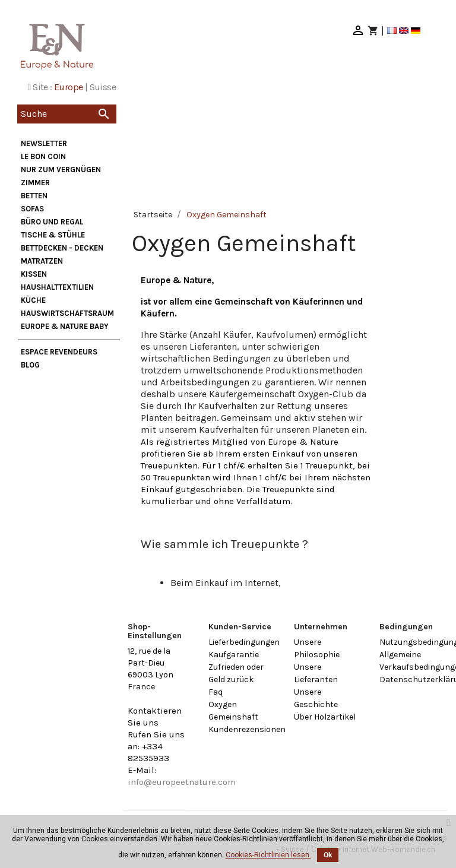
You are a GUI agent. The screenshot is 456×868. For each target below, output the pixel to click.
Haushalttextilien (57, 287)
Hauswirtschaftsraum (67, 313)
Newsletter (44, 143)
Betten (34, 196)
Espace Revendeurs (59, 352)
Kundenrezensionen (247, 729)
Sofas (32, 209)
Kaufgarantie (234, 655)
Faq (216, 692)
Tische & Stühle (53, 235)
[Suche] (67, 114)
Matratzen (42, 261)
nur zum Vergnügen (61, 170)
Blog (30, 365)
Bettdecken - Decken (62, 248)
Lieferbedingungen (244, 642)
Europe (68, 87)
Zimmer (35, 183)
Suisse (103, 87)
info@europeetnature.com (182, 782)
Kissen (34, 274)
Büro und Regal (52, 222)
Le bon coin (43, 156)
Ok (328, 855)
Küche (33, 300)
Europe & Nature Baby (65, 326)
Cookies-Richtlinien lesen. (268, 855)
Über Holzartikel (325, 717)
